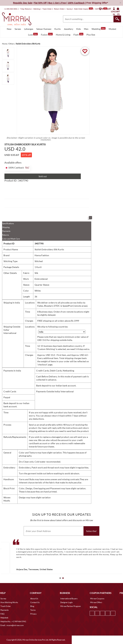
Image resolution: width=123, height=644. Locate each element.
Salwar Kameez (44, 29)
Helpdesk (4, 618)
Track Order (47, 9)
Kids (79, 29)
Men (86, 29)
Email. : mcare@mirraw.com (12, 625)
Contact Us (35, 602)
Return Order (59, 9)
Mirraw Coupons (97, 599)
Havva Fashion (42, 255)
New (9, 29)
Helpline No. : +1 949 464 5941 (13, 621)
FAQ (2, 614)
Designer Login (66, 602)
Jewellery (68, 29)
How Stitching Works (9, 602)
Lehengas (29, 29)
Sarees (18, 29)
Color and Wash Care (11, 239)
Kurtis (58, 29)
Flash (78, 34)
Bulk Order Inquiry (81, 9)
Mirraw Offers (96, 602)
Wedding (99, 29)
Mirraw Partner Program (71, 606)
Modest (112, 29)
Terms (33, 610)
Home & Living (63, 35)
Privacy (33, 614)
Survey (69, 9)
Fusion (47, 34)
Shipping (6, 227)
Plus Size (91, 35)
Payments (6, 231)
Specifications (8, 223)
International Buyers (69, 599)
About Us (34, 599)
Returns (6, 235)
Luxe (33, 34)
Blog (32, 606)
